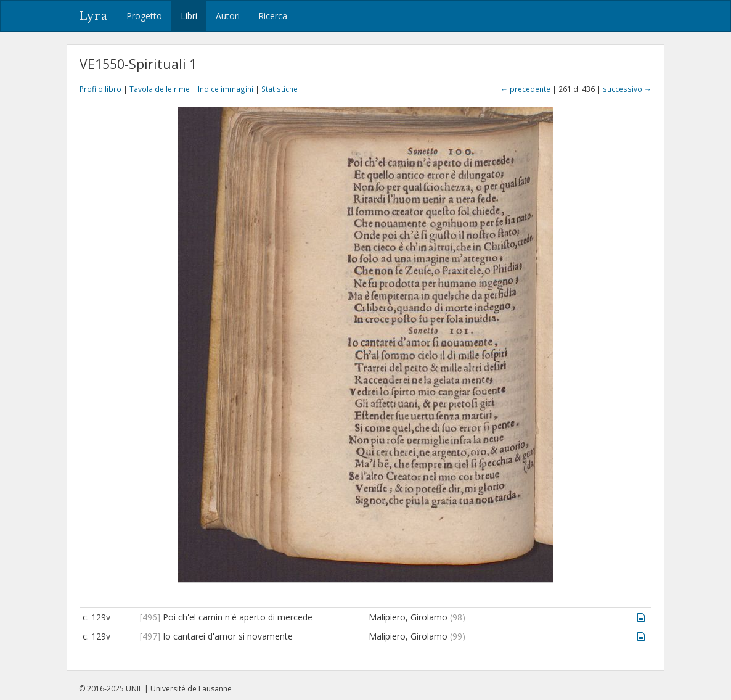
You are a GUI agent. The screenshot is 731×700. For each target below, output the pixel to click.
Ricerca (273, 16)
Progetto (144, 16)
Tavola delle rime (160, 89)
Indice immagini (226, 89)
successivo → (627, 89)
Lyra (93, 16)
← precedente (525, 89)
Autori (228, 16)
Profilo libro (100, 89)
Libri (189, 16)
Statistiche (280, 89)
